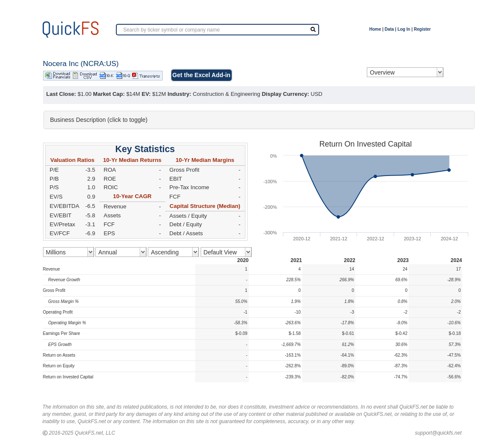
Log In (404, 29)
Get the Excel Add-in (202, 75)
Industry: (179, 94)
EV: (146, 94)
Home (375, 29)
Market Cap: (109, 94)
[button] (259, 120)
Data (389, 29)
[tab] (259, 120)
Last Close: (61, 94)
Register (422, 29)
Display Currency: (285, 94)
